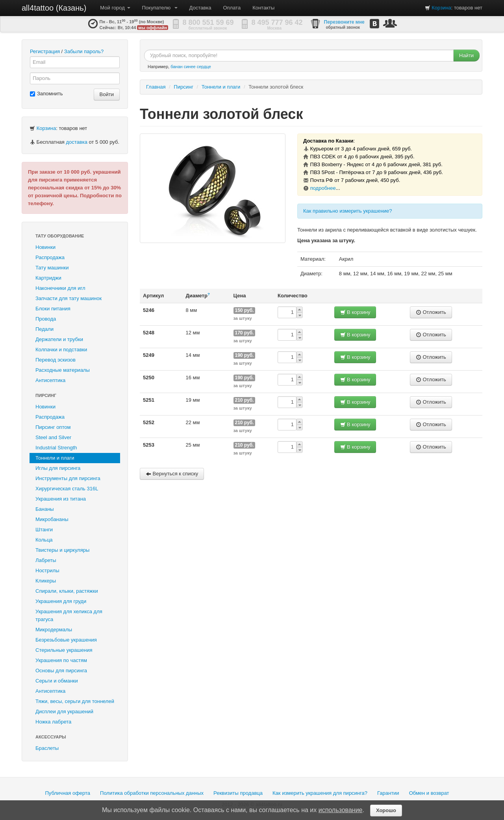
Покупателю (160, 8)
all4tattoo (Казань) (54, 8)
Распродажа (50, 257)
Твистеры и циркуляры (62, 550)
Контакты (263, 8)
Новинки (45, 247)
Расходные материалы (63, 370)
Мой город (115, 8)
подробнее (323, 188)
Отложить (431, 312)
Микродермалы (54, 630)
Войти (107, 94)
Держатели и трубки (59, 339)
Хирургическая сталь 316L (67, 489)
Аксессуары (51, 737)
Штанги (44, 530)
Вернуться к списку (172, 474)
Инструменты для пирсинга (68, 478)
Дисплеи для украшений (64, 711)
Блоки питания (53, 309)
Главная (156, 87)
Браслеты (47, 748)
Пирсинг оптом (53, 427)
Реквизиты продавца (238, 793)
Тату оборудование (60, 236)
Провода (46, 319)
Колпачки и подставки (61, 350)
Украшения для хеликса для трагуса (69, 615)
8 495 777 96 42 (277, 22)
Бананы (45, 509)
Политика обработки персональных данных (152, 793)
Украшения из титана (61, 499)
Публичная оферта (68, 793)
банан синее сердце (191, 67)
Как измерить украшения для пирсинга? (320, 793)
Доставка (200, 8)
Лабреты (46, 560)
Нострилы (47, 570)
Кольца (44, 540)
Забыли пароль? (84, 51)
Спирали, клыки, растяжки (67, 591)
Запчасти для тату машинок (69, 298)
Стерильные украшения (64, 650)
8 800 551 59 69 (208, 22)
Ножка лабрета (53, 722)
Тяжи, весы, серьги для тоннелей (75, 701)
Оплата (232, 8)
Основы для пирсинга (61, 671)
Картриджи (48, 278)
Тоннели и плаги (55, 458)
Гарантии (388, 793)
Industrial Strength (56, 448)
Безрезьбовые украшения (66, 640)
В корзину (355, 312)
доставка (76, 142)
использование (341, 810)
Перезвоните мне (344, 22)
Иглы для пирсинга (58, 468)
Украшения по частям (61, 660)
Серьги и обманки (57, 681)
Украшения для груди (61, 601)
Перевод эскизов (56, 360)
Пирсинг (46, 395)
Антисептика (50, 380)
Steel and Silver (53, 437)
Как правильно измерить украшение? (348, 211)
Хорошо (386, 810)
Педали (44, 329)
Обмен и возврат (429, 793)
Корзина (441, 8)
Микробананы (52, 519)
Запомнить (46, 94)
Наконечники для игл (60, 288)
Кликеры (46, 581)
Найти (466, 55)
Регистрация (45, 51)
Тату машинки (52, 268)
